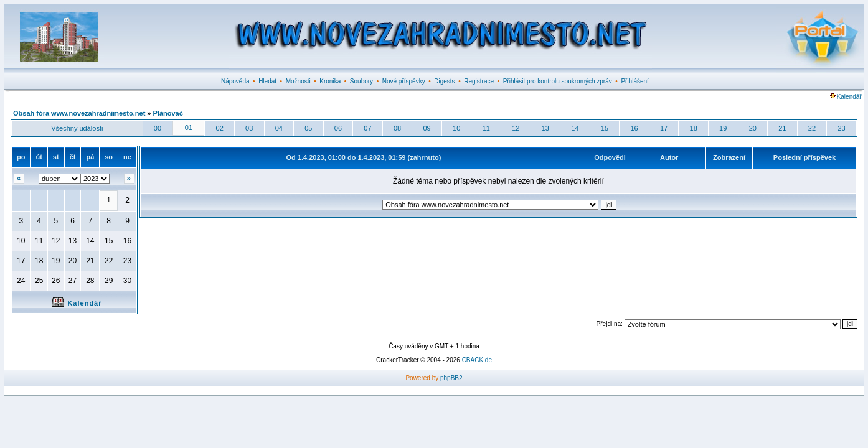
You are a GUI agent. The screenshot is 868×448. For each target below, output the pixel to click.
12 (516, 128)
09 (427, 128)
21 (782, 128)
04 (279, 128)
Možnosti (298, 81)
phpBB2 (451, 378)
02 (220, 128)
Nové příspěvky (404, 81)
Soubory (361, 81)
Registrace (479, 81)
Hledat (267, 81)
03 (249, 128)
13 (545, 128)
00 (158, 128)
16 (634, 128)
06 (338, 128)
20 (753, 128)
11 (486, 128)
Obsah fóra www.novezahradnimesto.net (79, 113)
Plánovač (168, 113)
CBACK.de (477, 360)
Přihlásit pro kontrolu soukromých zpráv (558, 81)
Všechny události (77, 128)
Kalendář (846, 97)
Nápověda (235, 81)
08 (397, 128)
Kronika (330, 81)
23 (841, 128)
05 (308, 128)
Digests (444, 81)
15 (605, 128)
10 (456, 128)
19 (723, 128)
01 (189, 128)
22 (812, 128)
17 (664, 128)
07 (367, 128)
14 (575, 128)
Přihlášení (634, 81)
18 (694, 128)
